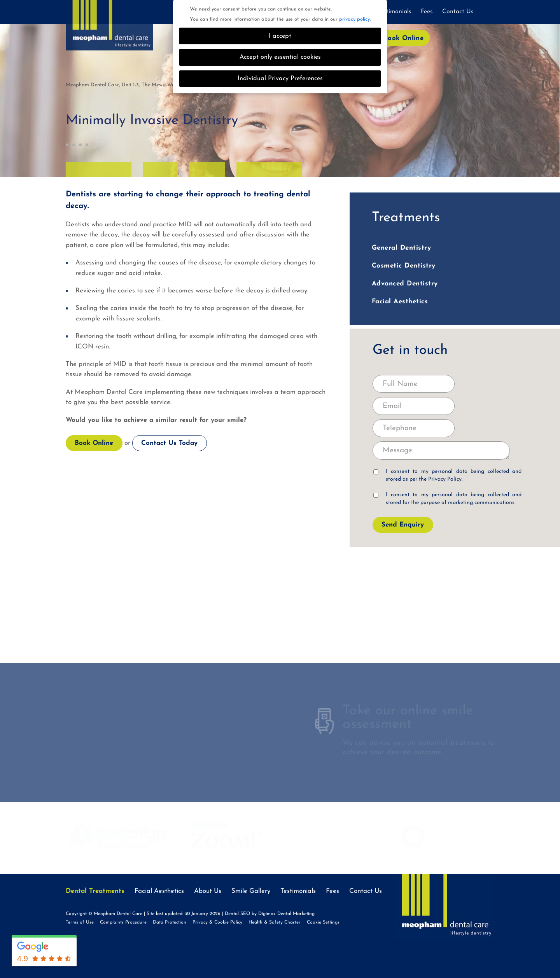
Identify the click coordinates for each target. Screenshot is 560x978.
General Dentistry (402, 248)
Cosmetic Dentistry (404, 266)
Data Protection (170, 922)
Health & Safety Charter (275, 922)
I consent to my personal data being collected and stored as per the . (447, 475)
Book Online (403, 38)
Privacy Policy (445, 479)
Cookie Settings (323, 922)
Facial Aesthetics (400, 302)
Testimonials (395, 12)
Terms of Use (80, 922)
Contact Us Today (169, 443)
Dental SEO (237, 914)
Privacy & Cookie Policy (217, 922)
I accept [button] (280, 36)
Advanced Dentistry (405, 284)
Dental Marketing (296, 914)
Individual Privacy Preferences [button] (280, 79)
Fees (427, 12)
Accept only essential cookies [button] (280, 57)
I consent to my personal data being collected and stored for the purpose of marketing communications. (447, 499)
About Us (208, 891)
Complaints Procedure (123, 922)
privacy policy (354, 19)
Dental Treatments (95, 891)
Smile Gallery (251, 891)
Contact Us (458, 12)
